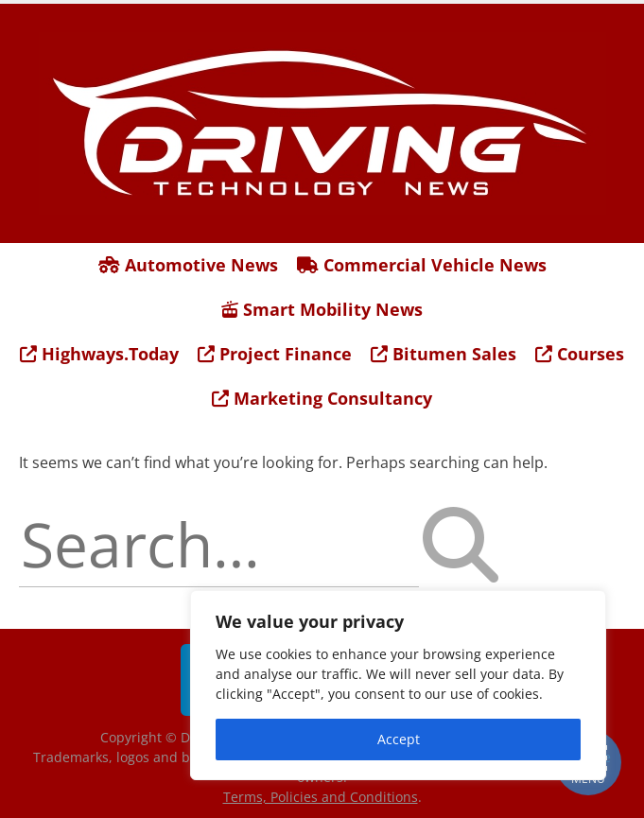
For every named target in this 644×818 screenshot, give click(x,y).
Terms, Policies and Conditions (321, 797)
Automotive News (188, 265)
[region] (398, 685)
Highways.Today (99, 354)
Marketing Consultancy (322, 398)
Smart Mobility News (322, 309)
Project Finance (275, 354)
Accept (399, 739)
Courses (580, 354)
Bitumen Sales (444, 354)
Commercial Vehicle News (422, 265)
